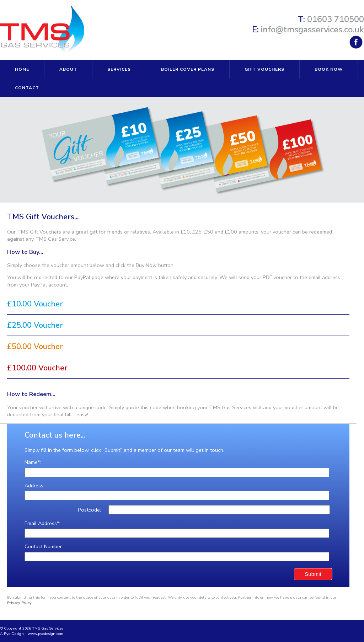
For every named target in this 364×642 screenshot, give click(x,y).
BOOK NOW (329, 69)
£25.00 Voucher (35, 326)
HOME (22, 69)
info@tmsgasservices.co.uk (312, 30)
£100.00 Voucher (37, 368)
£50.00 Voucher (35, 347)
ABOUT (68, 69)
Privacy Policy (19, 603)
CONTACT (27, 88)
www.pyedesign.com (45, 634)
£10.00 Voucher (35, 304)
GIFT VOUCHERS (264, 69)
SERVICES (119, 69)
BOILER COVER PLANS (188, 69)
